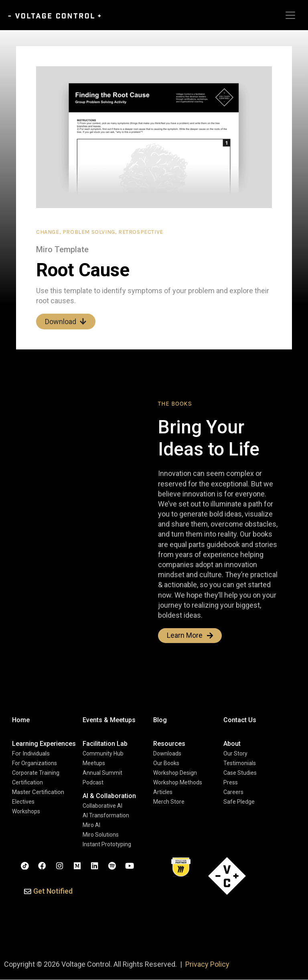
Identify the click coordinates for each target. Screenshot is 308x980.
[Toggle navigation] (290, 15)
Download (66, 322)
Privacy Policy (207, 965)
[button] (48, 892)
